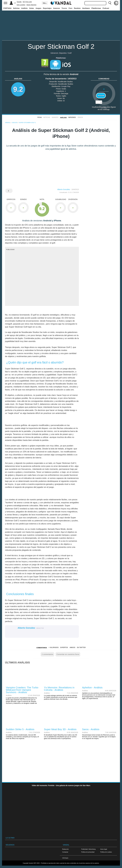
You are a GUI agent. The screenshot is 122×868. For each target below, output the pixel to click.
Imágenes (72, 117)
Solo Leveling (21, 5)
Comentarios (42, 648)
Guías (32, 8)
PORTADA (7, 8)
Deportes (63, 53)
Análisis (24, 8)
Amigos (72, 648)
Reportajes (47, 8)
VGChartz (65, 858)
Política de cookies (106, 852)
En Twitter (81, 648)
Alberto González (64, 189)
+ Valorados (54, 648)
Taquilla (19, 2)
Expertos (64, 648)
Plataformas (96, 8)
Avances (57, 8)
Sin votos (104, 108)
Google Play (66, 86)
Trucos (64, 8)
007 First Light (27, 2)
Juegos (38, 8)
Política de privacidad (88, 852)
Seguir (101, 96)
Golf (70, 53)
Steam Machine (31, 5)
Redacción (65, 849)
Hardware (86, 8)
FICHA (40, 117)
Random (77, 8)
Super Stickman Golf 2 (61, 46)
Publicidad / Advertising (88, 849)
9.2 (18, 89)
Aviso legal (104, 849)
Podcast (106, 8)
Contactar (65, 852)
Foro (70, 8)
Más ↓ (45, 3)
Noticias (16, 8)
